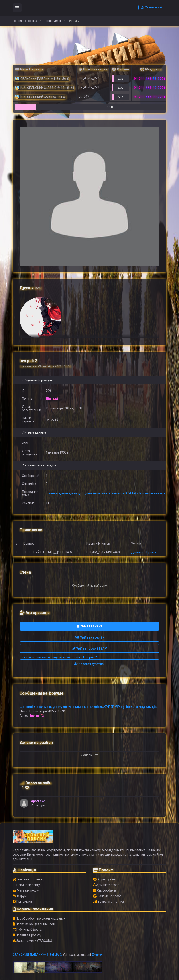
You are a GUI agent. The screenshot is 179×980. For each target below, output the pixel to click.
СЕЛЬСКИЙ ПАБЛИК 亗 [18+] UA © (37, 955)
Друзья (31, 288)
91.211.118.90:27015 (151, 97)
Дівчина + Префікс (145, 552)
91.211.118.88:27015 (151, 79)
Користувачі (52, 21)
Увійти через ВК (90, 637)
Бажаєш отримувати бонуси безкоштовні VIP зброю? (58, 657)
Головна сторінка (25, 21)
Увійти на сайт (152, 7)
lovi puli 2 (37, 716)
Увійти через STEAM (90, 649)
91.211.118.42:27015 (151, 88)
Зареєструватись (90, 664)
